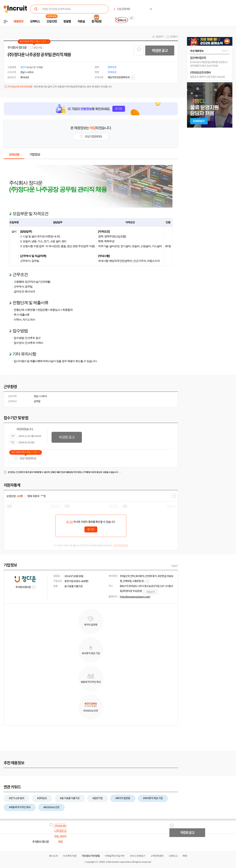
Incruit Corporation (122, 862)
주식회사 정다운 (17, 48)
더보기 (175, 566)
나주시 (44, 396)
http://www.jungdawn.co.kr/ (135, 597)
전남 (36, 396)
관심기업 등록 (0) (25, 459)
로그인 (70, 522)
